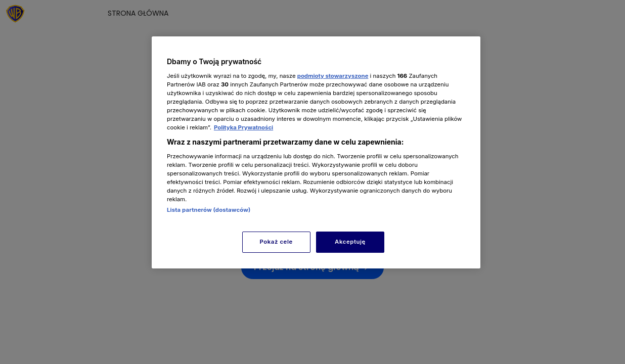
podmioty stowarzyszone (333, 76)
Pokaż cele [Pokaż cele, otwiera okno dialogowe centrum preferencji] (276, 242)
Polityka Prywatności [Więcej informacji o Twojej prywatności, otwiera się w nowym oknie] (243, 127)
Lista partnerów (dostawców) (209, 210)
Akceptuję (350, 242)
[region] (316, 152)
